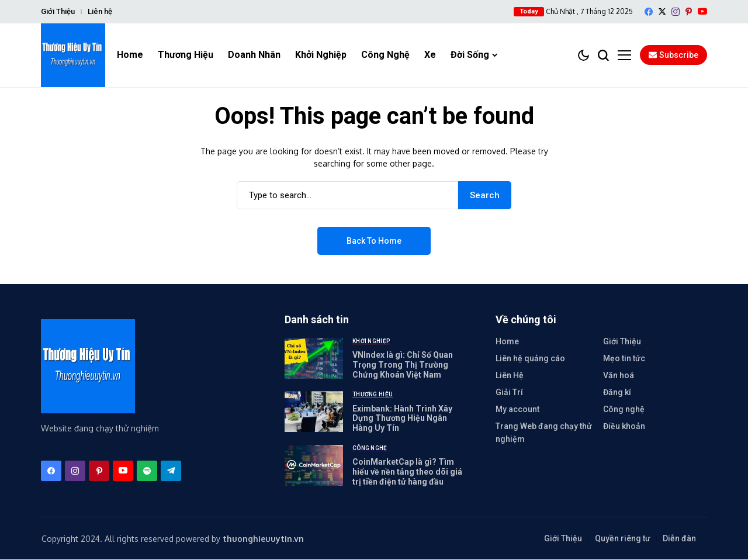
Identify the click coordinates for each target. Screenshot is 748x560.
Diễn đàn (679, 539)
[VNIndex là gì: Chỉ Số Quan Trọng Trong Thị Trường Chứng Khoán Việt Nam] (314, 358)
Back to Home (374, 241)
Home (507, 341)
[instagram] (676, 12)
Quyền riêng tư (623, 539)
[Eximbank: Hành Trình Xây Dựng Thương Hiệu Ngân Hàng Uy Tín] (314, 412)
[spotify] (147, 471)
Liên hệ (100, 11)
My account (517, 409)
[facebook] (649, 12)
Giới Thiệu (58, 11)
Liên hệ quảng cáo (530, 358)
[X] (662, 11)
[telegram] (171, 471)
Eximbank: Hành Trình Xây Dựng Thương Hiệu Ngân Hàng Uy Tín (402, 419)
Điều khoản (624, 426)
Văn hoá (619, 375)
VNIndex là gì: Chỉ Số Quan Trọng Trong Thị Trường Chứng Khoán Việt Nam (403, 365)
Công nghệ (624, 409)
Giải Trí (509, 392)
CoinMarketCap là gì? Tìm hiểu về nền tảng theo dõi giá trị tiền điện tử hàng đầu (407, 472)
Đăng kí (617, 392)
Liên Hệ (510, 375)
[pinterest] (689, 12)
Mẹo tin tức (624, 358)
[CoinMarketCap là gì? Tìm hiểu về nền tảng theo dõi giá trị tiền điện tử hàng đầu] (314, 465)
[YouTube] (702, 11)
